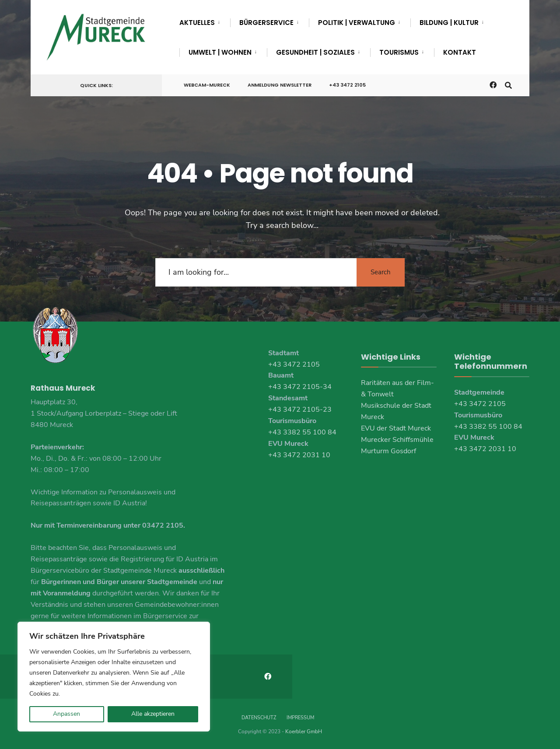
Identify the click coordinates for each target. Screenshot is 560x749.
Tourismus (399, 52)
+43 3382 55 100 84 (302, 432)
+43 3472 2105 (347, 85)
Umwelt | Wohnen (220, 52)
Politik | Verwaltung (357, 23)
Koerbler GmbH (304, 731)
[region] (114, 677)
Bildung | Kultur (449, 23)
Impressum (300, 718)
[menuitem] (205, 21)
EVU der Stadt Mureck (396, 428)
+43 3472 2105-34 (300, 387)
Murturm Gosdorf (388, 451)
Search (381, 272)
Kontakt (460, 52)
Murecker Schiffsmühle (397, 440)
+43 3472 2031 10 (299, 455)
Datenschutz (259, 718)
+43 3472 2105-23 (300, 409)
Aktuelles (197, 23)
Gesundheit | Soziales (315, 52)
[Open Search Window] (508, 85)
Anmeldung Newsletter (280, 85)
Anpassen (66, 714)
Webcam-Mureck (207, 85)
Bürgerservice (266, 23)
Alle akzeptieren (153, 714)
